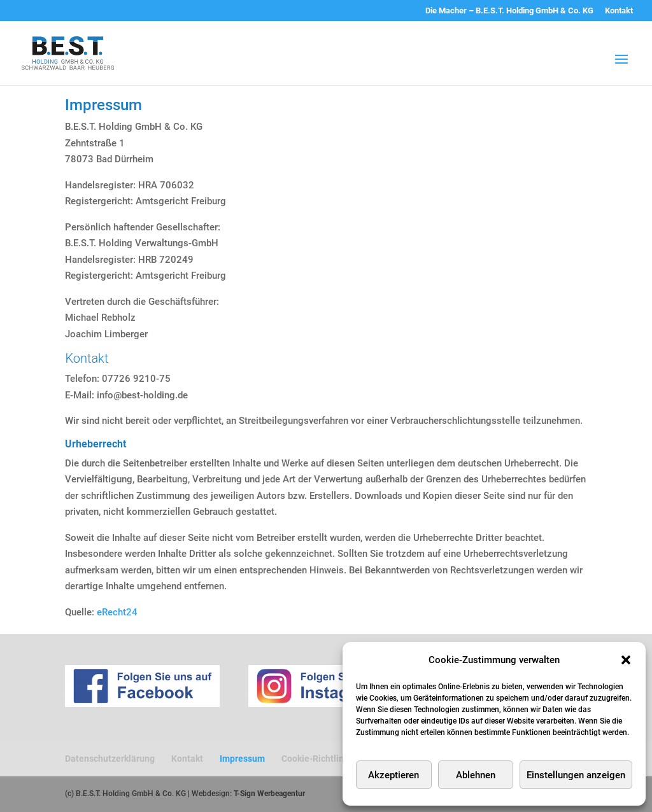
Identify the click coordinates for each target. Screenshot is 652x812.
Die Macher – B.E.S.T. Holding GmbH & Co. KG (509, 11)
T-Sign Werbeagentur (269, 794)
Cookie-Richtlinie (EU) (326, 759)
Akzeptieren (393, 775)
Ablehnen (476, 775)
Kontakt (619, 11)
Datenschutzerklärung (110, 759)
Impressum (242, 759)
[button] (626, 660)
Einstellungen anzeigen (576, 775)
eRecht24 (117, 612)
